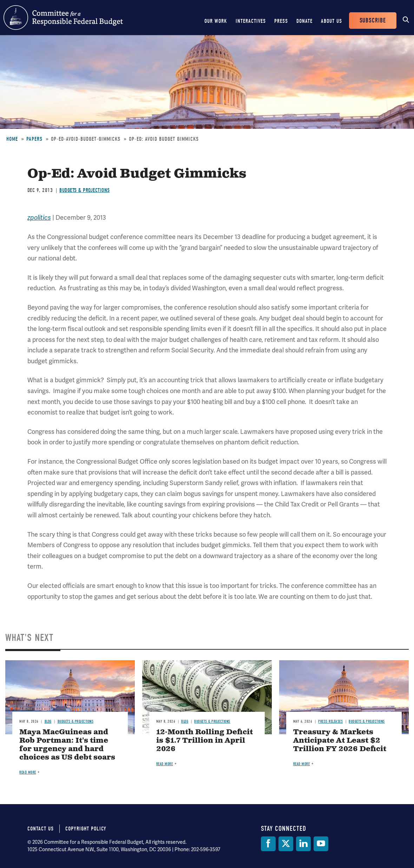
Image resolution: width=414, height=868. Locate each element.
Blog (48, 721)
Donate (304, 21)
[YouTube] (321, 844)
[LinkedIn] (303, 844)
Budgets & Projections (85, 190)
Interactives (251, 21)
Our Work (216, 21)
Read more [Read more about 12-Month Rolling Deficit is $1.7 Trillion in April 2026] (165, 764)
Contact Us (41, 829)
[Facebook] (268, 844)
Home (12, 139)
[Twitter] (286, 844)
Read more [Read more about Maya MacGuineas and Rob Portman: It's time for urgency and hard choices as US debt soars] (28, 772)
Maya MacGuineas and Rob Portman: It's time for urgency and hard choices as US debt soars (67, 745)
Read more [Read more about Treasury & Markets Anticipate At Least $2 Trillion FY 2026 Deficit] (302, 764)
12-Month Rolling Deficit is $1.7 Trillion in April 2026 (205, 741)
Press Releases (330, 721)
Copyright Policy (86, 829)
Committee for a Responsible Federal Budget (63, 18)
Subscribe (373, 21)
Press (281, 21)
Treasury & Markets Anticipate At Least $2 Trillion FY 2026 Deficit (340, 741)
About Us (331, 21)
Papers (34, 139)
